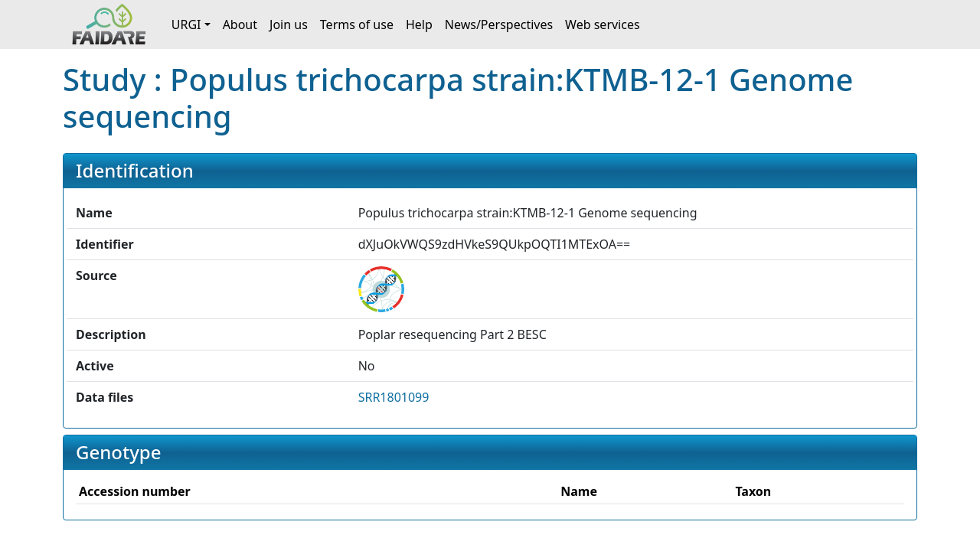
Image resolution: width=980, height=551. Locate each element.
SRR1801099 (394, 397)
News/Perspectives (499, 24)
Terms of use (357, 24)
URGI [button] (186, 24)
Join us (289, 24)
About (240, 24)
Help (419, 24)
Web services (603, 24)
